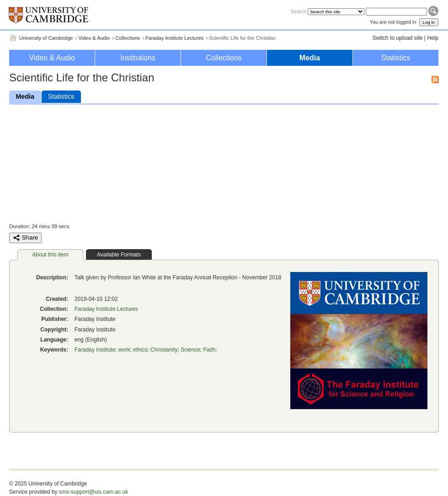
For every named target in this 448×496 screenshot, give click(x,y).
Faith (210, 350)
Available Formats (119, 255)
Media (310, 58)
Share (25, 238)
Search (299, 11)
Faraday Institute (95, 350)
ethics (140, 350)
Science (190, 350)
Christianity (164, 350)
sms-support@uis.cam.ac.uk (94, 492)
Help (433, 38)
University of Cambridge (46, 38)
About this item (50, 255)
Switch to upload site (397, 38)
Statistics (395, 58)
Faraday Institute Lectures (174, 38)
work (124, 350)
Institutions (138, 58)
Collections (128, 38)
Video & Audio (94, 38)
